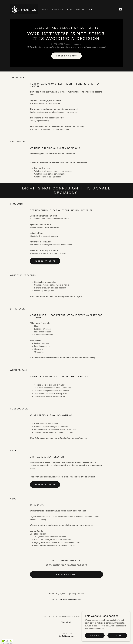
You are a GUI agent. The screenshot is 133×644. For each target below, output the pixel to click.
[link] (24, 9)
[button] (84, 9)
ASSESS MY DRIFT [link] (62, 9)
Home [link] (45, 9)
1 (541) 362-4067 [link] (60, 599)
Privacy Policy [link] (66, 622)
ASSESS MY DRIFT (66, 56)
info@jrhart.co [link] (75, 599)
